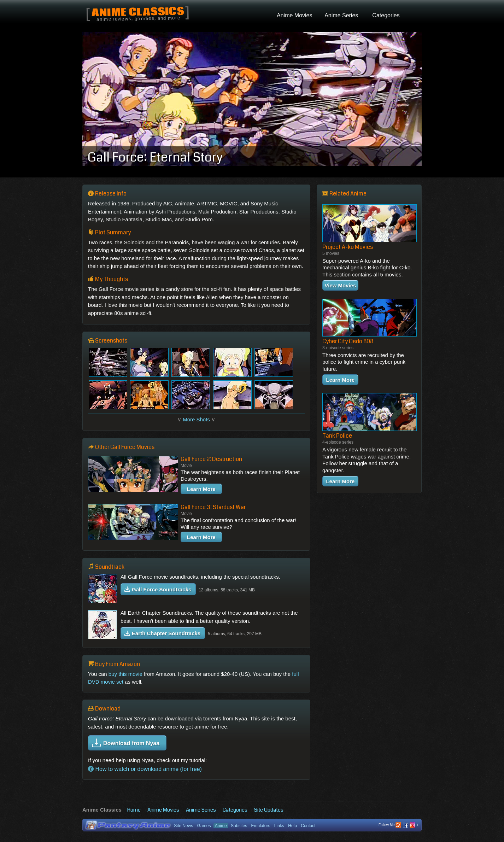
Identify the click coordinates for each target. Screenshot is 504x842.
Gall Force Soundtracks (158, 589)
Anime (221, 826)
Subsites (239, 826)
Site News (183, 826)
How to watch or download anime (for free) (145, 769)
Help (292, 826)
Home (134, 810)
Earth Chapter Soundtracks (162, 633)
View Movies (341, 285)
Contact (308, 826)
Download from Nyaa (126, 743)
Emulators (260, 826)
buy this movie (125, 674)
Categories (235, 810)
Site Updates (269, 810)
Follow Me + (398, 825)
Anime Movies (163, 810)
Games (204, 826)
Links (279, 826)
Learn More (201, 489)
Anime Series (201, 810)
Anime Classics (138, 13)
